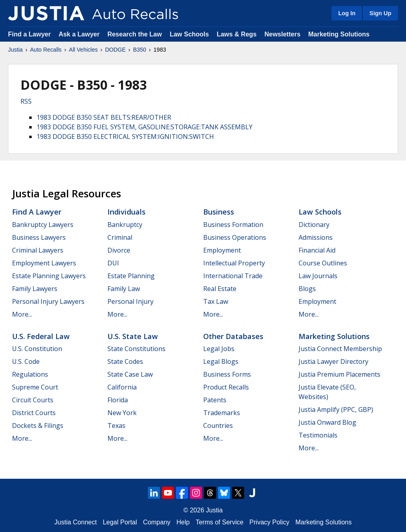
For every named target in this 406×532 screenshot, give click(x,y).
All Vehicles (83, 50)
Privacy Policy (269, 522)
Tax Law (216, 301)
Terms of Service (219, 522)
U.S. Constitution (37, 349)
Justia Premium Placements (339, 374)
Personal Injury (130, 301)
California (122, 387)
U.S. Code (26, 361)
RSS (26, 101)
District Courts (34, 413)
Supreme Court (35, 387)
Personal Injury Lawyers (48, 301)
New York (122, 413)
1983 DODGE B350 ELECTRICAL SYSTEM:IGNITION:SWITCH (125, 137)
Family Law (124, 289)
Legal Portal (120, 522)
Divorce (119, 250)
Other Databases (233, 336)
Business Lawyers (39, 237)
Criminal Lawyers (38, 250)
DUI (113, 263)
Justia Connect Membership (340, 349)
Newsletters (283, 34)
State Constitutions (136, 349)
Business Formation (233, 225)
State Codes (125, 361)
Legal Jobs (219, 349)
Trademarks (222, 413)
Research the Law (135, 34)
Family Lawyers (35, 289)
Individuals (126, 212)
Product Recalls (226, 387)
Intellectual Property (234, 263)
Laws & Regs (237, 34)
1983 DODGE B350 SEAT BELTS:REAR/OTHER (104, 117)
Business (219, 212)
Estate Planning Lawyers (49, 276)
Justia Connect (76, 522)
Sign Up (380, 13)
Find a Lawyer (29, 34)
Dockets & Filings (38, 426)
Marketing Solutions (339, 34)
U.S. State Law (133, 336)
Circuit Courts (33, 400)
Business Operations (235, 237)
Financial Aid (317, 250)
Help (183, 522)
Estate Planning (131, 276)
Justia (15, 50)
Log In (347, 13)
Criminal (120, 237)
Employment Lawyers (44, 263)
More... (22, 314)
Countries (218, 426)
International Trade (233, 276)
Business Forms (227, 374)
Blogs (307, 289)
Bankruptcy (125, 225)
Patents (215, 400)
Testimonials (318, 435)
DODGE (115, 50)
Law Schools (189, 34)
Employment (222, 250)
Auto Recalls (46, 50)
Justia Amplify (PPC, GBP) (336, 410)
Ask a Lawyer (80, 34)
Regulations (30, 374)
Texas (116, 426)
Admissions (316, 237)
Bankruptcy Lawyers (43, 225)
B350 (140, 50)
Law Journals (318, 276)
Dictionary (314, 225)
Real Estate (220, 289)
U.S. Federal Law (41, 336)
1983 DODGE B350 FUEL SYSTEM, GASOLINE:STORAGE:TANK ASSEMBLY (144, 127)
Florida (118, 400)
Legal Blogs (221, 361)
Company (157, 522)
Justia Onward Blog (327, 422)
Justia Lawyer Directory (333, 361)
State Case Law (130, 374)
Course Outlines (323, 263)
